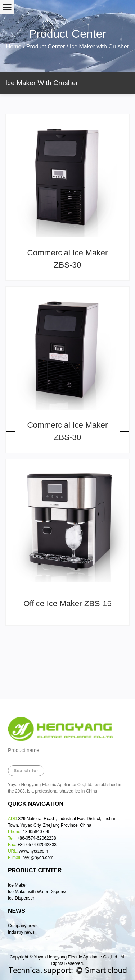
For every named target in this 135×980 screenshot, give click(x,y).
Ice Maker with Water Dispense (38, 892)
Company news (23, 926)
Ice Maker (17, 885)
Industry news (21, 932)
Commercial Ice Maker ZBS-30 (68, 259)
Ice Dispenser (22, 898)
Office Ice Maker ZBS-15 (67, 603)
